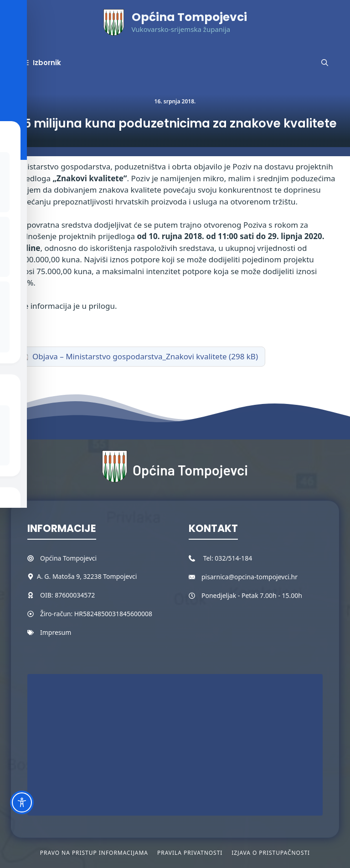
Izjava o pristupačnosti (271, 853)
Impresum (56, 632)
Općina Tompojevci (189, 17)
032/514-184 (233, 558)
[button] (325, 63)
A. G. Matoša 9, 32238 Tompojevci (87, 576)
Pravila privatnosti (190, 853)
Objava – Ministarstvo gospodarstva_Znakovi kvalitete (130, 356)
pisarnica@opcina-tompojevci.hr (250, 577)
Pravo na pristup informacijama (94, 853)
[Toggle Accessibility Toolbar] (22, 802)
